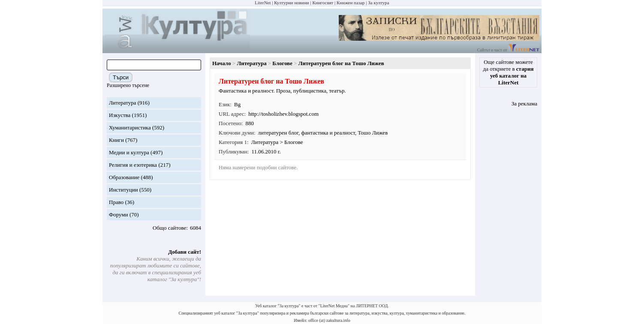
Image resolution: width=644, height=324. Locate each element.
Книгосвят (323, 3)
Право (116, 202)
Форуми (119, 214)
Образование (124, 177)
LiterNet (263, 3)
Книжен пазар (351, 3)
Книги (116, 140)
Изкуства (120, 115)
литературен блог (278, 133)
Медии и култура (129, 152)
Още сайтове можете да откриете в (509, 72)
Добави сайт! (185, 252)
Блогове (282, 63)
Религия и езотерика (133, 165)
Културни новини (291, 3)
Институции (123, 190)
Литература (122, 103)
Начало (222, 63)
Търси (121, 77)
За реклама (524, 103)
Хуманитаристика (130, 127)
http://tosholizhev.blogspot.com (283, 114)
